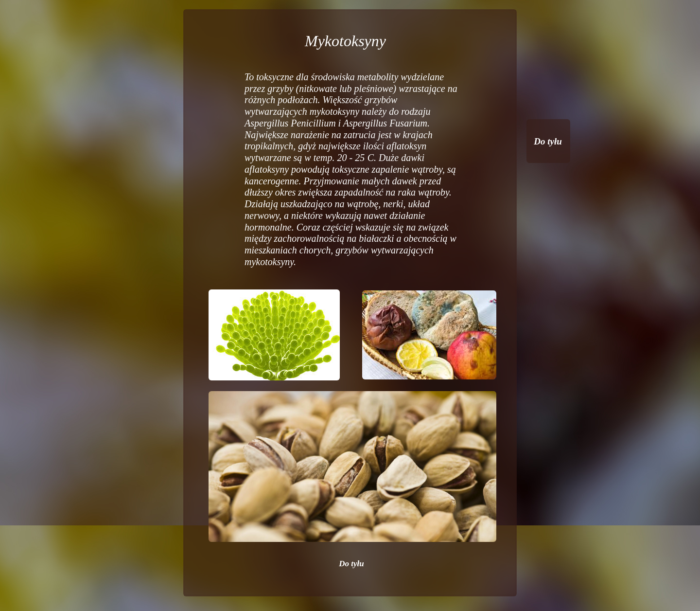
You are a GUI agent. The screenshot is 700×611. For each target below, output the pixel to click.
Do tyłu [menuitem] (351, 564)
